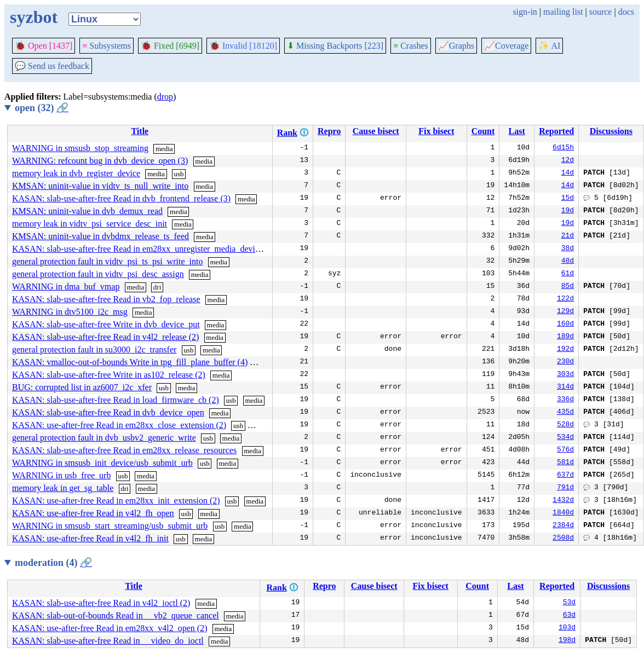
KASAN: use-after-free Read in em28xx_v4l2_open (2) (110, 628)
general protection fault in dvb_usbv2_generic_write (104, 438)
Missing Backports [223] (335, 46)
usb (179, 174)
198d (567, 641)
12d (568, 161)
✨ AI (549, 46)
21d (568, 236)
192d (565, 350)
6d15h (563, 148)
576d (565, 450)
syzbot (34, 17)
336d (565, 400)
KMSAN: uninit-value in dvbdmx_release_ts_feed (100, 236)
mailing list (563, 12)
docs (626, 12)
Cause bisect (376, 131)
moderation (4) (53, 563)
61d (568, 274)
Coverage (506, 46)
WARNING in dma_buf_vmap (66, 287)
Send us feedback (52, 66)
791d (565, 488)
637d (565, 476)
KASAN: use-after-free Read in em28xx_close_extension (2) (119, 425)
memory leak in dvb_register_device (76, 173)
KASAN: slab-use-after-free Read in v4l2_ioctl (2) (101, 603)
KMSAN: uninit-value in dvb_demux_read (87, 211)
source (601, 12)
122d (565, 299)
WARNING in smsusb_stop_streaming (80, 148)
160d (565, 325)
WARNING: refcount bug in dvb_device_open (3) (100, 161)
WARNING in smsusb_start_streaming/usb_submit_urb (110, 526)
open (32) (42, 108)
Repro (329, 131)
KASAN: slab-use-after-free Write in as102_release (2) (109, 375)
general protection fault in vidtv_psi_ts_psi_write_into (107, 261)
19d (568, 211)
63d (569, 616)
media (164, 149)
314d (565, 388)
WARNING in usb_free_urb (61, 475)
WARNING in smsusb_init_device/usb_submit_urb (102, 463)
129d (565, 312)
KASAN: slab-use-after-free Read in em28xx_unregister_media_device (137, 249)
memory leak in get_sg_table (63, 488)
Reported (556, 131)
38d (568, 249)
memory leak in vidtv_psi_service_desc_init (90, 224)
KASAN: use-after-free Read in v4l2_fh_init (90, 538)
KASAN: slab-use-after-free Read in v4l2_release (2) (105, 337)
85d (568, 287)
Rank (287, 133)
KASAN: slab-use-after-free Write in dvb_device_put (106, 324)
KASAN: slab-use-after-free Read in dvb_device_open (108, 412)
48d (568, 262)
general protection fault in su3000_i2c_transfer (94, 349)
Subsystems (107, 46)
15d (568, 199)
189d (565, 337)
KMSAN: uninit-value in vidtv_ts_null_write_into (100, 186)
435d (565, 413)
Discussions (611, 131)
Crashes (411, 46)
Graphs (456, 46)
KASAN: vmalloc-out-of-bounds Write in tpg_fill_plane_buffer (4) (130, 362)
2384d (563, 526)
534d (565, 438)
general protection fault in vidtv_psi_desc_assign (98, 274)
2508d (563, 539)
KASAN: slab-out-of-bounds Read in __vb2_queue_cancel (116, 615)
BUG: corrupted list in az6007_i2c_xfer (82, 387)
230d (565, 362)
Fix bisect (436, 131)
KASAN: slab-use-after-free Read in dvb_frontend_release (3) (121, 198)
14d (568, 174)
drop (165, 97)
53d (569, 603)
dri (157, 287)
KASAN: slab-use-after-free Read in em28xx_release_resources (124, 450)
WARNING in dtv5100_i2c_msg (70, 312)
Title (140, 131)
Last (517, 131)
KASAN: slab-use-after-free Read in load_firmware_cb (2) (116, 400)
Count (483, 131)
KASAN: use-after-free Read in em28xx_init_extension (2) (116, 501)
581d (565, 463)
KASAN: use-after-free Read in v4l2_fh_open (93, 513)
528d (565, 425)
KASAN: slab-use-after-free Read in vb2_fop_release (106, 299)
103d (567, 628)
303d (565, 375)
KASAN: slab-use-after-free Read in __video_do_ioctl (108, 641)
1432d (563, 501)
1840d (563, 513)
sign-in (525, 12)
